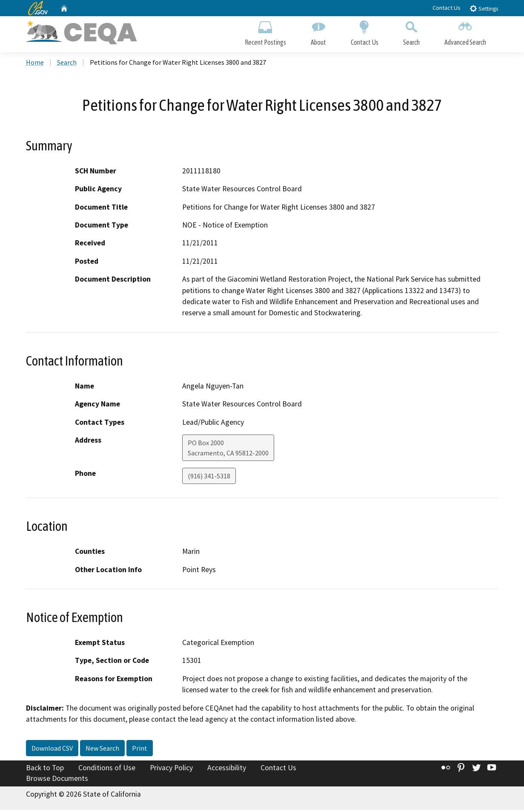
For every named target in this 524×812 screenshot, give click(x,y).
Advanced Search (465, 33)
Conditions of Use (107, 770)
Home (35, 64)
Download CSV (52, 750)
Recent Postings (265, 33)
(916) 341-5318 (209, 478)
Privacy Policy (171, 770)
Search (411, 33)
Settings (484, 8)
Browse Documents (57, 780)
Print (140, 750)
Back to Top (45, 770)
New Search (102, 750)
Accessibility (227, 770)
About (318, 33)
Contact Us (447, 8)
